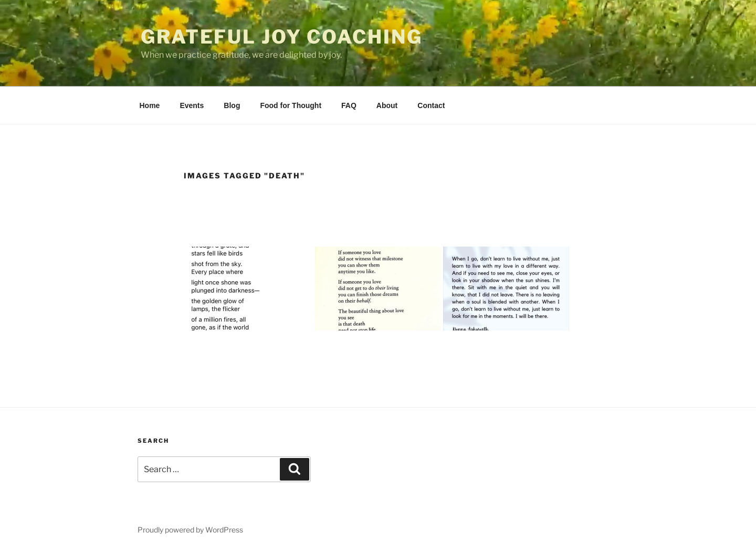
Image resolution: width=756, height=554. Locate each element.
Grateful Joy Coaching (281, 37)
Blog (232, 105)
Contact (431, 105)
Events (192, 105)
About (387, 105)
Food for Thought (291, 105)
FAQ (349, 105)
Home (150, 105)
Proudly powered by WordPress (190, 530)
